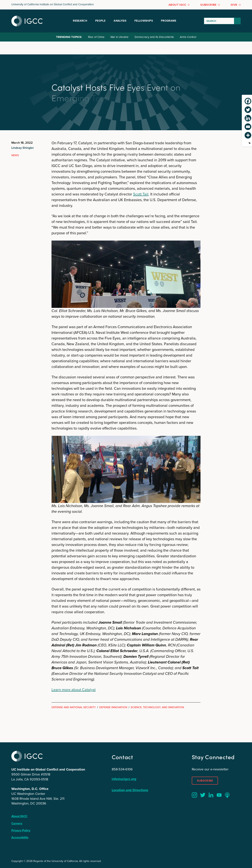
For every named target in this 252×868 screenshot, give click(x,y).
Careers (17, 823)
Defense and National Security (74, 707)
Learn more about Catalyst (74, 690)
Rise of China (96, 37)
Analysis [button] (120, 21)
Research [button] (80, 21)
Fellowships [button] (144, 21)
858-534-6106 (122, 769)
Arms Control (188, 37)
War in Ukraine (119, 37)
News (15, 155)
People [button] (100, 21)
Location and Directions (130, 790)
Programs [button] (169, 21)
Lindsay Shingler (23, 148)
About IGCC (19, 816)
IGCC (27, 21)
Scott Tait (141, 194)
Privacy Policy (21, 830)
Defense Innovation (113, 707)
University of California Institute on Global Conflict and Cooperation (53, 4)
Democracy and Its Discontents (154, 37)
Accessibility (20, 837)
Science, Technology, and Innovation (157, 707)
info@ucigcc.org (124, 779)
